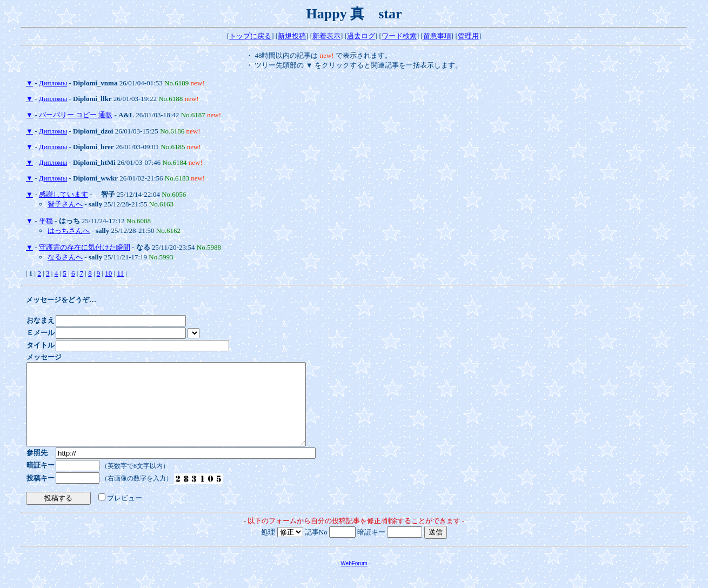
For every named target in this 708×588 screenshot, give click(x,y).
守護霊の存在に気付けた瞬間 (85, 247)
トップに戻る (250, 36)
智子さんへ (65, 204)
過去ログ (361, 36)
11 (120, 273)
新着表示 (326, 36)
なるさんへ (65, 257)
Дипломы (53, 83)
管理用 (468, 36)
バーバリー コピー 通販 (76, 115)
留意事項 (437, 36)
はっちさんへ (69, 230)
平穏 (46, 221)
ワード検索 (399, 36)
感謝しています (64, 194)
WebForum (354, 580)
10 (108, 273)
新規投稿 (292, 36)
